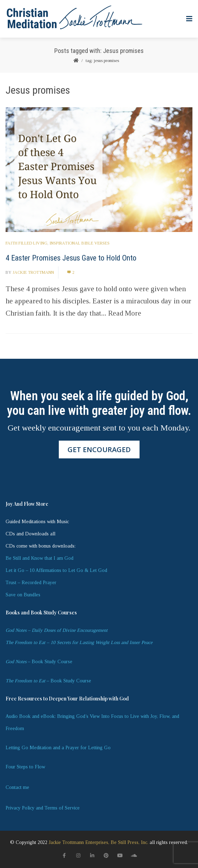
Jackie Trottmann (33, 272)
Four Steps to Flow (25, 767)
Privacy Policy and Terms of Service (43, 808)
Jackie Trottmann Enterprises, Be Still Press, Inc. (98, 842)
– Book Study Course (39, 662)
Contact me (17, 787)
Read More (125, 313)
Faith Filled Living (26, 243)
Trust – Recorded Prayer (31, 583)
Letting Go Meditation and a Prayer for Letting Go (58, 748)
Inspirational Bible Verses (80, 243)
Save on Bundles (23, 595)
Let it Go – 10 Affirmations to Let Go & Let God (56, 570)
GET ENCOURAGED (99, 449)
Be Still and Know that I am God (39, 558)
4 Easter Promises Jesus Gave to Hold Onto (71, 258)
